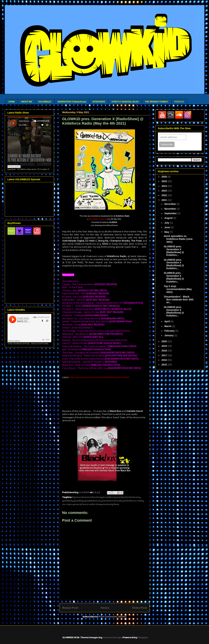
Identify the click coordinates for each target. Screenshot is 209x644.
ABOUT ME (26, 102)
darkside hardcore (128, 497)
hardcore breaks (112, 501)
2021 (164, 200)
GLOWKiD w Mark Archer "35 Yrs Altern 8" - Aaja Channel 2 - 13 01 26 (44, 169)
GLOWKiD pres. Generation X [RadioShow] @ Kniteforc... (174, 251)
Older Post (139, 608)
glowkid (78, 501)
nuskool (107, 504)
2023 (164, 191)
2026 (164, 177)
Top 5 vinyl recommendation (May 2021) (178, 289)
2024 (164, 186)
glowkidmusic (93, 501)
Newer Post (70, 608)
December (171, 204)
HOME (12, 102)
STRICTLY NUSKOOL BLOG (125, 102)
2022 (164, 195)
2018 (164, 351)
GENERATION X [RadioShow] (72, 102)
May (167, 232)
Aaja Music (12, 169)
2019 (164, 346)
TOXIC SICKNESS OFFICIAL (19, 344)
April (167, 321)
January (169, 335)
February (170, 331)
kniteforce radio (133, 501)
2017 (164, 355)
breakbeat (109, 497)
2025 (164, 181)
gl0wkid (67, 501)
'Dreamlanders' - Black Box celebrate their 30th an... (179, 300)
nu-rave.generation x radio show (82, 504)
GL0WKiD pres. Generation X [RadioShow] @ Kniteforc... (174, 277)
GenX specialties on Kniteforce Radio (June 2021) (178, 239)
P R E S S (179, 102)
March (168, 326)
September (171, 213)
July (167, 223)
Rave (116, 504)
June (168, 227)
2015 (164, 365)
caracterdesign (112, 637)
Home (105, 608)
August (169, 218)
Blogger (142, 637)
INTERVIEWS (99, 102)
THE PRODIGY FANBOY (157, 102)
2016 (164, 360)
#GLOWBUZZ (45, 102)
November (171, 209)
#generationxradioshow (87, 497)
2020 (164, 341)
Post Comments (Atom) (113, 617)
